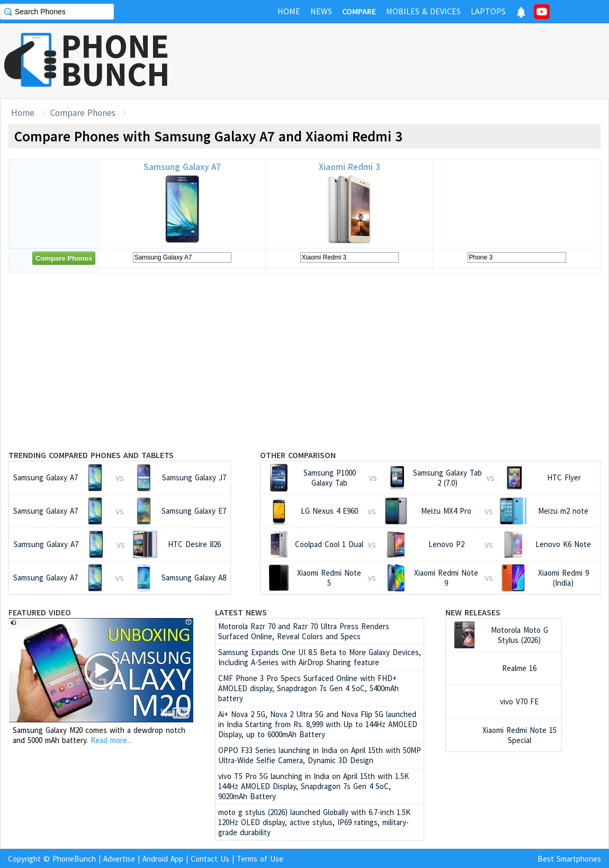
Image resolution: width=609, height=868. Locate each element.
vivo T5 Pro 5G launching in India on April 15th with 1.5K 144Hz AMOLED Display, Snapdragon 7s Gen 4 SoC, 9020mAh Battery (314, 786)
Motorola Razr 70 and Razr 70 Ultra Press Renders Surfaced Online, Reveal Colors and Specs (304, 631)
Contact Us (210, 859)
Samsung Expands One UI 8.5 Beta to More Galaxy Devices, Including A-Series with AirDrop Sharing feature (320, 657)
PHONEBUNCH (115, 60)
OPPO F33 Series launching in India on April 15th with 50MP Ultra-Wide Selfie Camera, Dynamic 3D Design (320, 755)
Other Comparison (298, 455)
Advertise (119, 859)
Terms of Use (260, 859)
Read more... (111, 740)
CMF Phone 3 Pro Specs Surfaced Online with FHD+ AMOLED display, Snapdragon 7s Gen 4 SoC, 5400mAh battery (308, 688)
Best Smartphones (569, 859)
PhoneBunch (74, 859)
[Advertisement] (416, 61)
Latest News (241, 612)
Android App (163, 859)
